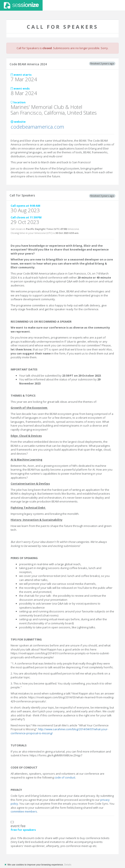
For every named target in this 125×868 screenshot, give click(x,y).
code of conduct (65, 777)
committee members (24, 811)
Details (68, 865)
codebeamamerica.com (37, 127)
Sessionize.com (21, 5)
